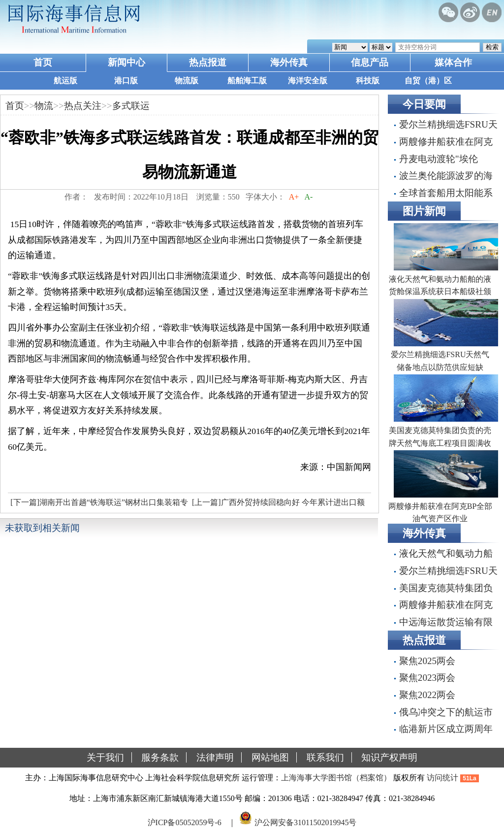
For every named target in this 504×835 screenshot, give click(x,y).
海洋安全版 (308, 81)
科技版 (368, 81)
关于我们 (105, 757)
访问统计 (442, 778)
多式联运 (131, 106)
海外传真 (289, 62)
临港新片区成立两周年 (446, 729)
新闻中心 (126, 62)
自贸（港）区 (428, 81)
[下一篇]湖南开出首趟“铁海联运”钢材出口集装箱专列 (98, 505)
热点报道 (208, 62)
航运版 (65, 81)
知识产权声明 (389, 757)
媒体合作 (453, 62)
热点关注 (83, 106)
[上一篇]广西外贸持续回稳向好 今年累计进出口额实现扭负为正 (277, 505)
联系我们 (325, 757)
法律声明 (215, 757)
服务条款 (160, 757)
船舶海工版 (247, 81)
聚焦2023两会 (427, 678)
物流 (44, 106)
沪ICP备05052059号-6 (185, 822)
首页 (43, 62)
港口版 (126, 81)
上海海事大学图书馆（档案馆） (336, 778)
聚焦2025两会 (427, 661)
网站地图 (270, 757)
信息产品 (370, 62)
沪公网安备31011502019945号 (305, 822)
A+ (294, 197)
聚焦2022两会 (427, 695)
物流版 (187, 81)
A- (309, 197)
